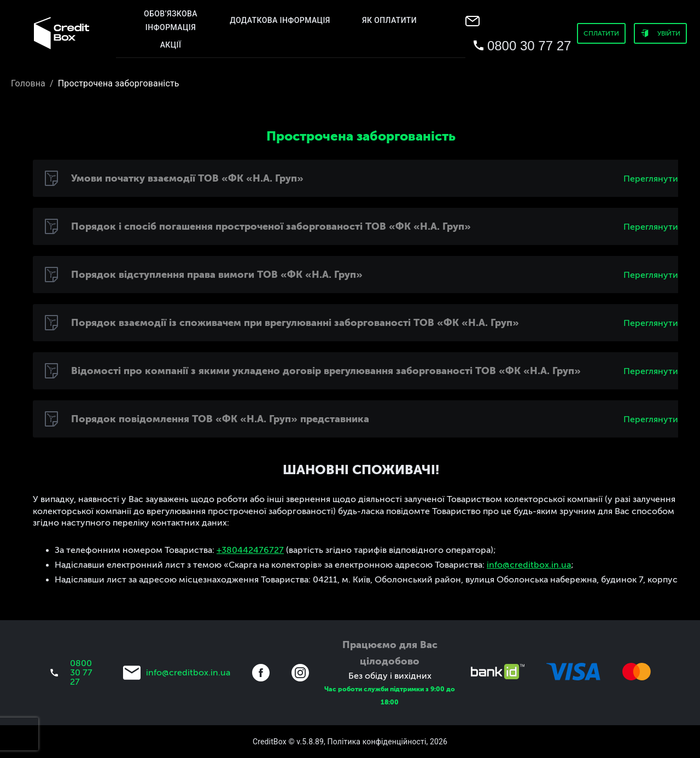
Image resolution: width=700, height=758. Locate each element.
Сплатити (601, 33)
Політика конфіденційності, (378, 742)
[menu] (61, 33)
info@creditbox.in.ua (529, 565)
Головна (28, 83)
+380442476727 (250, 550)
